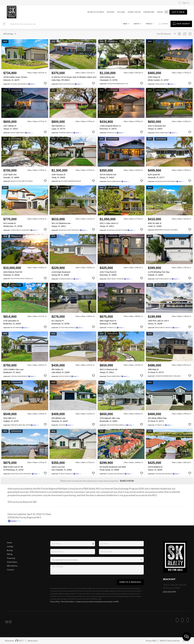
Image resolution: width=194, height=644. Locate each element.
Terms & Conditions (68, 602)
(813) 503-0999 (169, 592)
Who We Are (12, 566)
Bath (138, 24)
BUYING (111, 12)
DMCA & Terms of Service (170, 641)
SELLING (121, 12)
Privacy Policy (55, 602)
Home (9, 543)
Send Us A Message (130, 582)
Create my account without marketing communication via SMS (97, 602)
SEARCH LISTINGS (96, 12)
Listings (10, 546)
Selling (10, 554)
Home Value (12, 562)
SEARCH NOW (127, 481)
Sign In (184, 3)
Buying (10, 550)
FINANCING (149, 12)
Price (150, 24)
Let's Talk (178, 12)
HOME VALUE (134, 12)
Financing (11, 558)
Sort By (160, 34)
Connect (10, 570)
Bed (127, 24)
